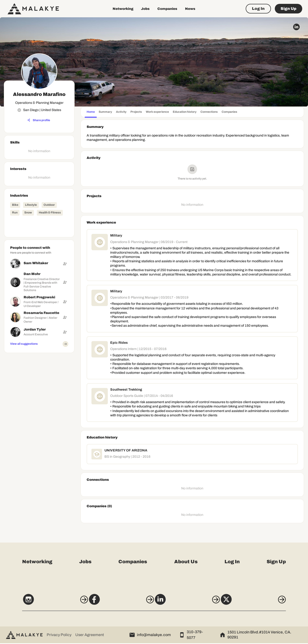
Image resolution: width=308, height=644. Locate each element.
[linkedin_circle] (296, 27)
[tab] (91, 112)
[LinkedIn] (190, 602)
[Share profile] (39, 120)
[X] (262, 602)
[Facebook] (118, 602)
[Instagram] (46, 602)
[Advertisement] (39, 427)
